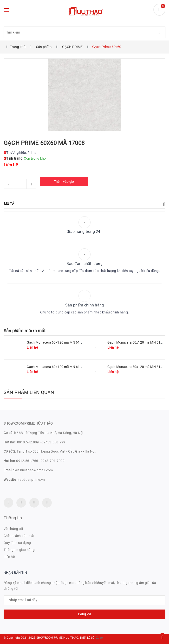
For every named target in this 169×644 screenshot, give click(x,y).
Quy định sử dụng (17, 543)
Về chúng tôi (13, 529)
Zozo (99, 638)
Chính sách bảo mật (19, 536)
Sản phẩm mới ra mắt (25, 331)
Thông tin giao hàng (19, 550)
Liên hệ (9, 557)
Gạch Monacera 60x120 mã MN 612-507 (58, 367)
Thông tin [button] (13, 518)
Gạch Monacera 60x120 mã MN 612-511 (58, 342)
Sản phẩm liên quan (29, 392)
